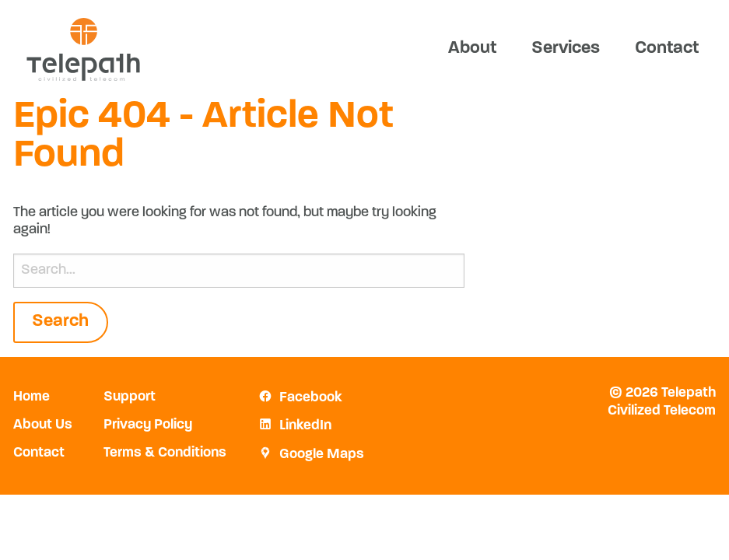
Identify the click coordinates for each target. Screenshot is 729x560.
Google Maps (322, 455)
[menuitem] (472, 49)
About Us (43, 425)
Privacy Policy (148, 425)
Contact (667, 49)
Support (130, 397)
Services (566, 49)
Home (32, 397)
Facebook (311, 398)
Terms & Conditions (165, 453)
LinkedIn (305, 426)
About (472, 49)
